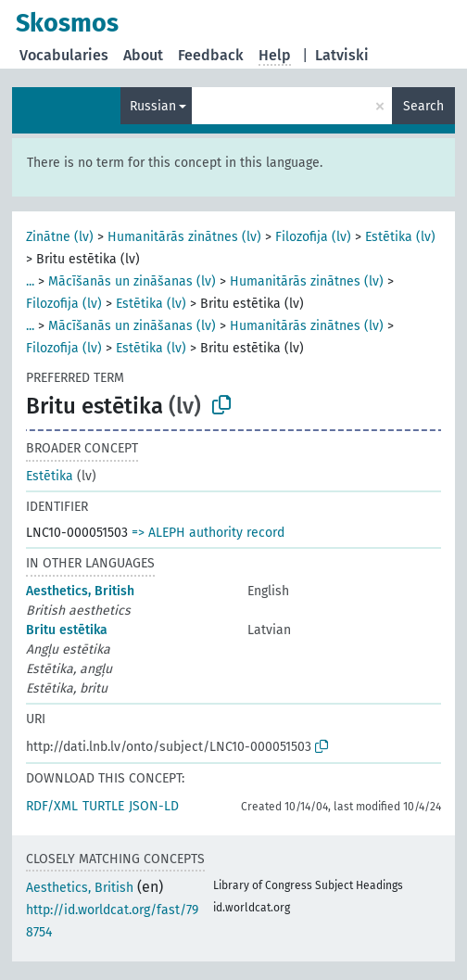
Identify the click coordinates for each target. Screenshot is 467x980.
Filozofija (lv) (313, 237)
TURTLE (103, 806)
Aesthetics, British (80, 591)
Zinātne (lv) (60, 237)
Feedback (211, 55)
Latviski (342, 55)
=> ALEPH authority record (208, 533)
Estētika (50, 476)
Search (423, 106)
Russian (153, 106)
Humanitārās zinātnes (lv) (184, 237)
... (30, 281)
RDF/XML (52, 806)
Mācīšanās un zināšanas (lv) (132, 281)
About (143, 55)
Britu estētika (67, 630)
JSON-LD (154, 806)
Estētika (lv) (400, 237)
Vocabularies (64, 55)
